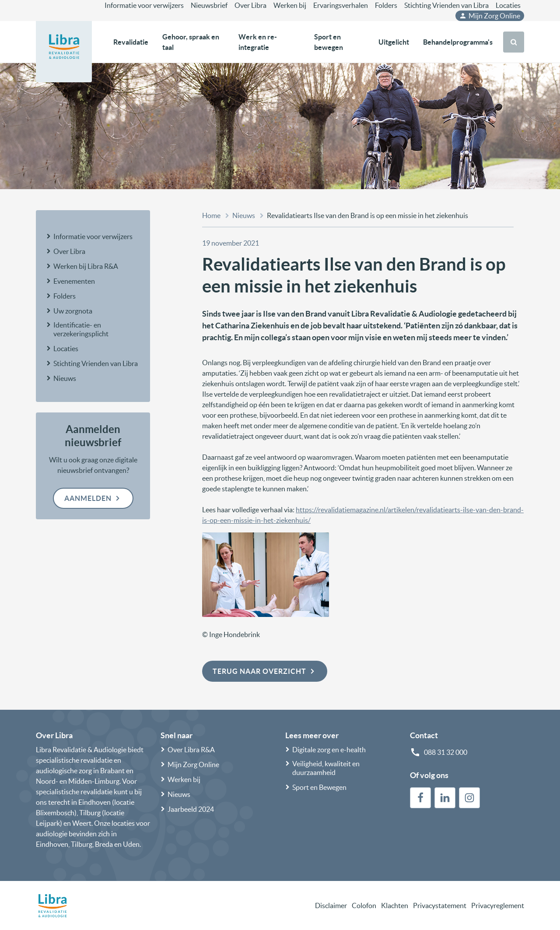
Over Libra (250, 5)
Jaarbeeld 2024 (191, 809)
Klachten (395, 905)
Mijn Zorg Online (490, 16)
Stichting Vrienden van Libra (446, 5)
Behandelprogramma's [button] (458, 42)
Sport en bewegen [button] (329, 42)
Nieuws (65, 378)
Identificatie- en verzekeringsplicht (81, 329)
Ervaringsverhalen (341, 5)
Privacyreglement (498, 905)
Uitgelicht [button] (394, 42)
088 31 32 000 (446, 752)
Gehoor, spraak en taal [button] (191, 42)
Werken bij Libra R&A (86, 266)
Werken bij (290, 5)
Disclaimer (331, 905)
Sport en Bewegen (319, 787)
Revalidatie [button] (131, 42)
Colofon (364, 905)
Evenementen (74, 281)
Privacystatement (440, 905)
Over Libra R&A (191, 750)
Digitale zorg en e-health (329, 750)
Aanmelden (93, 498)
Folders (386, 5)
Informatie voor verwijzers (144, 5)
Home (211, 215)
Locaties (508, 5)
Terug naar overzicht (265, 671)
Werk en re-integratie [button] (258, 42)
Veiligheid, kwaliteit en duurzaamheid (326, 768)
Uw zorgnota (73, 311)
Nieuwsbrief (209, 5)
